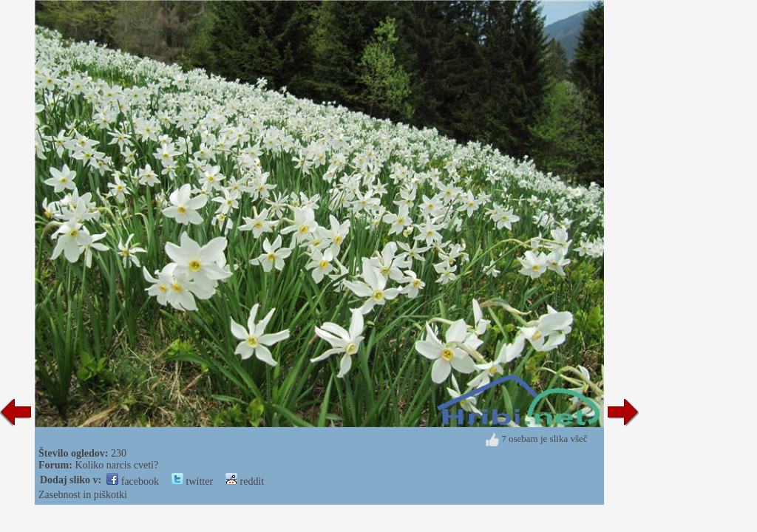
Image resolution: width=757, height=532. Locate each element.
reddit (245, 481)
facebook (133, 481)
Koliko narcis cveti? (116, 465)
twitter (192, 481)
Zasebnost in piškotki (83, 495)
